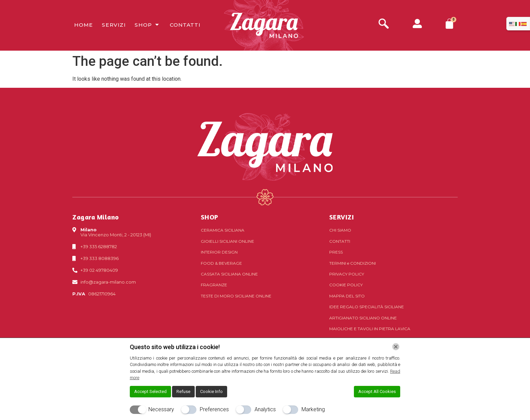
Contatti (181, 25)
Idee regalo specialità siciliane (367, 307)
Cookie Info (211, 391)
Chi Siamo (340, 230)
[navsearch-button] (384, 24)
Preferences (214, 409)
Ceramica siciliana (223, 230)
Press (336, 252)
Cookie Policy (346, 285)
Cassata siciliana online (229, 274)
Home (82, 25)
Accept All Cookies (377, 391)
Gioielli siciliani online (227, 241)
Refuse (183, 391)
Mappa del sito (347, 296)
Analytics (265, 409)
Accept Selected (150, 391)
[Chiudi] (396, 347)
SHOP (210, 217)
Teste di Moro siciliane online (236, 296)
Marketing (313, 409)
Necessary (161, 409)
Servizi (111, 25)
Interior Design (219, 252)
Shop (144, 25)
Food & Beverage (221, 263)
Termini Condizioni (353, 263)
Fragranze (214, 285)
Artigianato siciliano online (363, 318)
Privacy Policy (347, 274)
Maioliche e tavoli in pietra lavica (370, 329)
